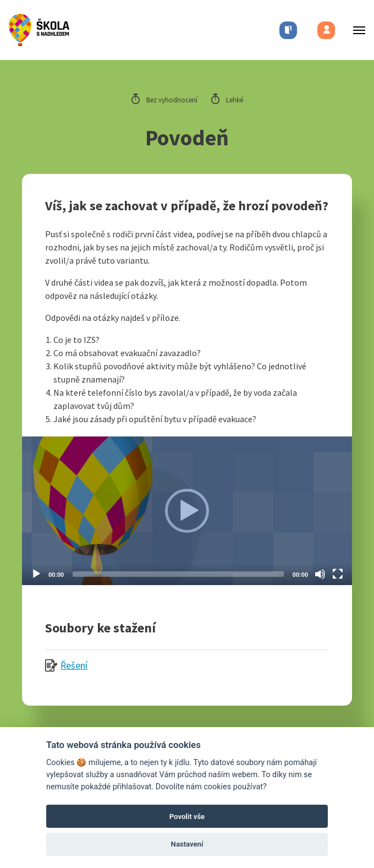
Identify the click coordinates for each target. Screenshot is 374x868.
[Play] (36, 574)
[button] (187, 511)
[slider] (178, 574)
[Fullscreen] (338, 574)
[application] (187, 511)
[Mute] (320, 574)
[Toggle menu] (356, 30)
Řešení (74, 665)
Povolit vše (187, 817)
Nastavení (187, 844)
